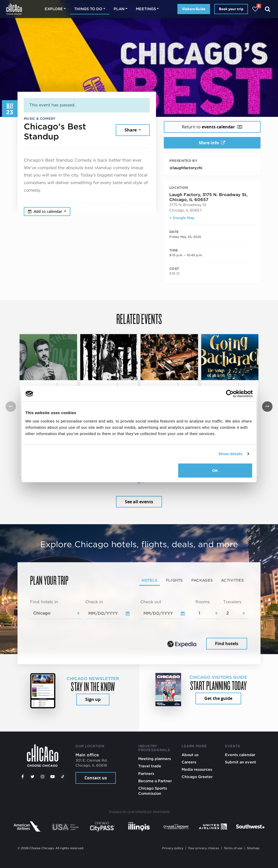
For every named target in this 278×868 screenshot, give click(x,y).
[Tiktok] (63, 776)
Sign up (93, 699)
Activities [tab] (232, 580)
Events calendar (240, 755)
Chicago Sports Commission (153, 791)
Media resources (197, 769)
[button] (139, 482)
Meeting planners (155, 759)
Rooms (203, 602)
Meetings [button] (146, 9)
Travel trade (150, 766)
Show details (231, 454)
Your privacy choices (204, 848)
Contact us (96, 778)
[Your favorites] (255, 9)
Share (131, 130)
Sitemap (253, 848)
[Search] (268, 9)
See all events (139, 502)
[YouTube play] (53, 776)
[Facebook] (22, 776)
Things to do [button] (88, 9)
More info (212, 143)
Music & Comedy (40, 119)
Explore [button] (54, 9)
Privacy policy (173, 848)
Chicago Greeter (197, 777)
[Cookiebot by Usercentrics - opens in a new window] (230, 394)
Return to (212, 127)
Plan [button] (119, 9)
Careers (189, 762)
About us (190, 755)
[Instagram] (43, 776)
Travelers (232, 602)
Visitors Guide (194, 9)
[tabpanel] (139, 625)
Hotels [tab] (150, 580)
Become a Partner (155, 781)
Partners (146, 773)
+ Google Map (182, 218)
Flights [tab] (174, 580)
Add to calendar (46, 211)
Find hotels (227, 644)
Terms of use (233, 848)
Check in (94, 602)
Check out (151, 602)
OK (215, 470)
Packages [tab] (202, 580)
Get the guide (218, 698)
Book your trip (231, 9)
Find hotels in (44, 602)
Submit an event (241, 762)
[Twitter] (33, 776)
